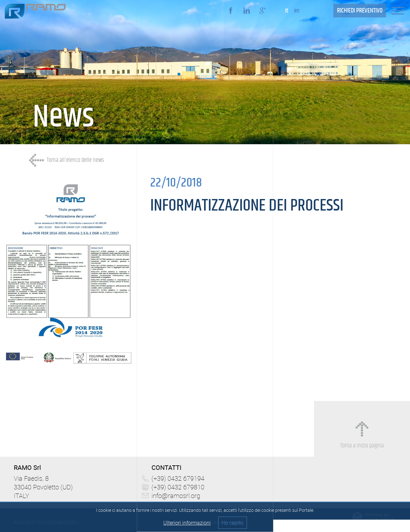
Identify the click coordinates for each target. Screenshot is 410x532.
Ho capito (233, 523)
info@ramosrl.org (176, 496)
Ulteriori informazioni (187, 523)
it (287, 11)
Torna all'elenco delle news (75, 160)
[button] (401, 10)
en (297, 11)
